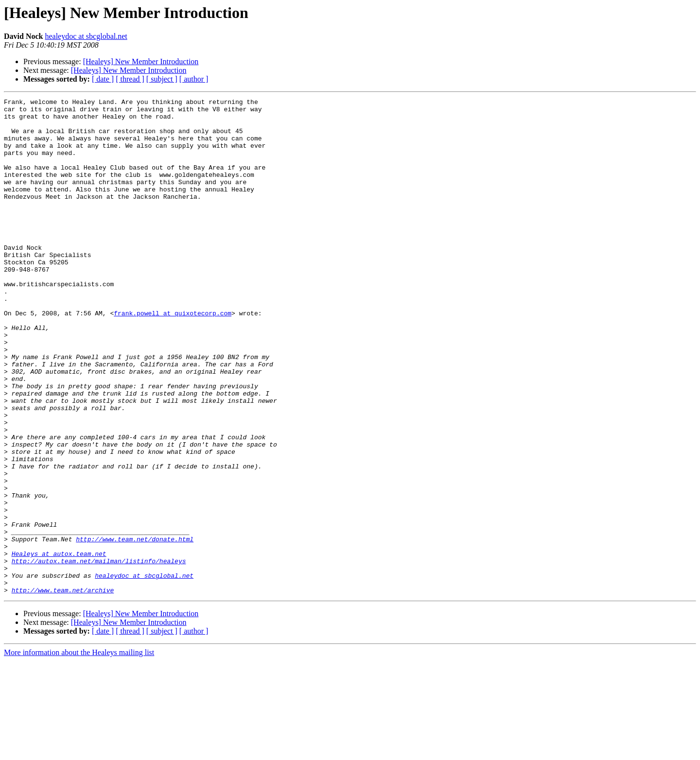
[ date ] (103, 79)
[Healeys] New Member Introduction (141, 61)
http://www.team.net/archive (63, 689)
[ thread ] (130, 79)
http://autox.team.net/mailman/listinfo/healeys (99, 654)
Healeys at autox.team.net (59, 645)
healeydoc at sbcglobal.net (86, 36)
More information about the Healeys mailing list (79, 751)
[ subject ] (162, 79)
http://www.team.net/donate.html (135, 628)
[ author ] (194, 79)
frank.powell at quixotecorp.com (173, 357)
